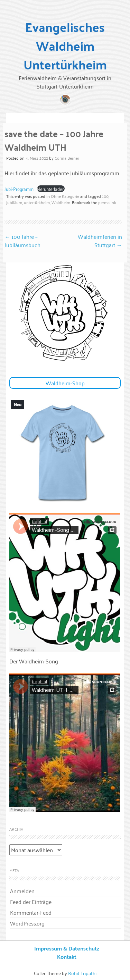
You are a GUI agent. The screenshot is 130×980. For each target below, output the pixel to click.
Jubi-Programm (19, 189)
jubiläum (14, 202)
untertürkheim (37, 202)
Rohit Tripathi (82, 973)
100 (105, 196)
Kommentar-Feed (31, 912)
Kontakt (67, 957)
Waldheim (61, 202)
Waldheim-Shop (65, 383)
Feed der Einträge (31, 902)
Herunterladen (51, 189)
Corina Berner (67, 158)
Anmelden (22, 891)
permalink (107, 202)
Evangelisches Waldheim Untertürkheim (65, 45)
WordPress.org (27, 923)
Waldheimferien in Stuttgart (100, 241)
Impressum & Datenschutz (67, 948)
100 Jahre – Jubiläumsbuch (22, 241)
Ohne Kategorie (65, 196)
